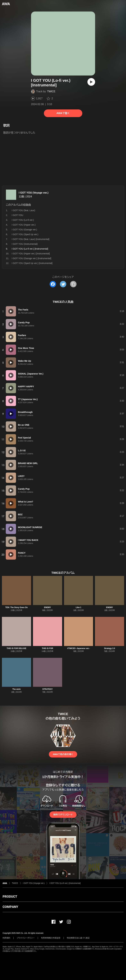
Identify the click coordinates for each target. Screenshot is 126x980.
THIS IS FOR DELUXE (17, 648)
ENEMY (47, 607)
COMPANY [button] (10, 907)
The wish (16, 689)
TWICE (51, 91)
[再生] (91, 82)
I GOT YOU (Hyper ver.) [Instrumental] (31, 254)
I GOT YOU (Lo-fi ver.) (23, 220)
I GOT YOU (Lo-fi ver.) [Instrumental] (65, 883)
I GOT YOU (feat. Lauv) (23, 210)
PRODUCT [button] (10, 896)
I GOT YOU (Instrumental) (25, 244)
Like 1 (78, 607)
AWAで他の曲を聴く (63, 754)
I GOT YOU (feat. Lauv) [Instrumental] (30, 239)
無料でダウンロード (63, 815)
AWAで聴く (63, 113)
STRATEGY (47, 689)
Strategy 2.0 (110, 648)
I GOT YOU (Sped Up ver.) (25, 234)
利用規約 (6, 938)
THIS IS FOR (47, 648)
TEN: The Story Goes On (16, 607)
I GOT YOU (17, 215)
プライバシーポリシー (26, 938)
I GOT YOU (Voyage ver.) (34, 193)
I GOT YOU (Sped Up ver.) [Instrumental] (32, 263)
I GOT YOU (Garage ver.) (24, 230)
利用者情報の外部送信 (51, 938)
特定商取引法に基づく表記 (78, 938)
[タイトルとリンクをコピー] (73, 284)
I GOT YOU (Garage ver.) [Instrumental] (31, 258)
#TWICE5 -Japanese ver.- (78, 648)
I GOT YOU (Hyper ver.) (24, 225)
